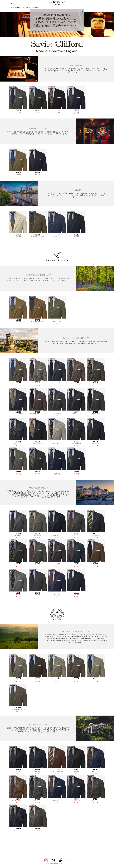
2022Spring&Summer (17, 7)
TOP (57, 846)
